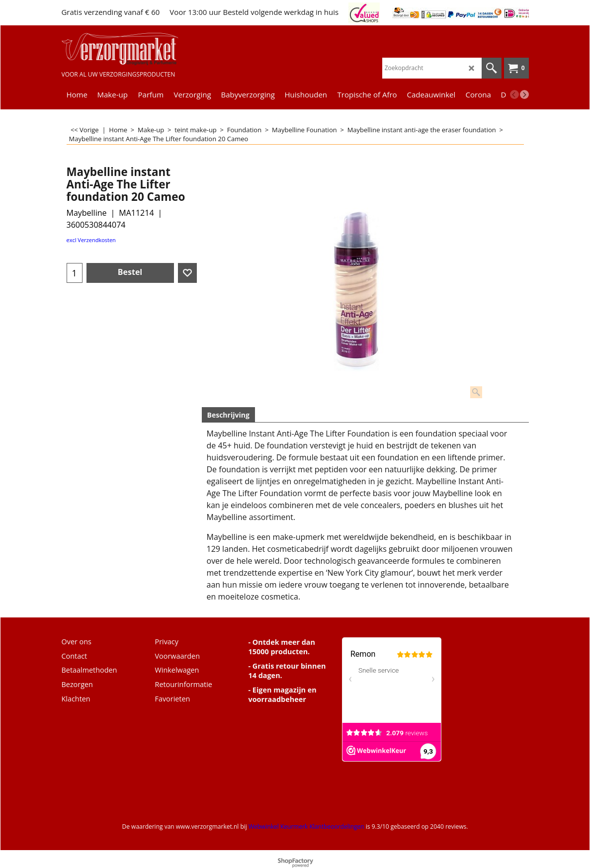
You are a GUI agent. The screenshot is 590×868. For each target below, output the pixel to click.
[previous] (514, 94)
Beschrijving (228, 415)
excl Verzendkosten (91, 240)
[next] (524, 94)
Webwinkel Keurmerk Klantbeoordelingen (306, 826)
